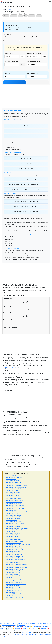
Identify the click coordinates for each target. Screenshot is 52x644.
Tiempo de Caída (9, 37)
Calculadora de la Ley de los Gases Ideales (16, 487)
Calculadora (34, 628)
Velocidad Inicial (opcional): (34, 53)
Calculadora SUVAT (10, 581)
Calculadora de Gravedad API (13, 543)
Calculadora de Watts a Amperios (14, 499)
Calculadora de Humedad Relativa (14, 556)
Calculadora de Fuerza (11, 484)
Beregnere (19, 627)
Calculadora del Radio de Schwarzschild (16, 584)
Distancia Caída (36, 37)
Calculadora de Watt (11, 497)
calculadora (6, 16)
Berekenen (3, 628)
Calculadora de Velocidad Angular (14, 550)
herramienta (14, 16)
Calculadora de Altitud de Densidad (15, 523)
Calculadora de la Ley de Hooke (14, 554)
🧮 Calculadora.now (7, 2)
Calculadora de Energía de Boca (14, 576)
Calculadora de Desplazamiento (14, 507)
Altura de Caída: (9, 53)
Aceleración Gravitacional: (12, 61)
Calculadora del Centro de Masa (14, 573)
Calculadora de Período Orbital (14, 540)
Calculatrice (44, 628)
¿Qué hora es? (22, 625)
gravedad (39, 16)
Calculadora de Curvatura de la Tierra (15, 525)
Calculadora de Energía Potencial (14, 504)
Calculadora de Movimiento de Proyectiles (16, 486)
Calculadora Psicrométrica (12, 531)
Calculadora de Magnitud (12, 595)
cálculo (20, 16)
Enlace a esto (15, 13)
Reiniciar (38, 82)
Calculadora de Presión (12, 520)
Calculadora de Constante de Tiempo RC (16, 546)
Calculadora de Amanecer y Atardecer (15, 559)
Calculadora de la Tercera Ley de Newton (16, 561)
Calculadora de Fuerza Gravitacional (15, 509)
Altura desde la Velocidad (27, 40)
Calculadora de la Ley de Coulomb (14, 538)
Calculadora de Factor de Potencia (14, 541)
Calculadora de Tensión (12, 535)
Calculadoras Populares (36, 623)
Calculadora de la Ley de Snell (13, 536)
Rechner (10, 628)
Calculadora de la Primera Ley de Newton (16, 579)
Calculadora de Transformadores (14, 582)
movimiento (32, 16)
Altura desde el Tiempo (11, 40)
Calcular (14, 82)
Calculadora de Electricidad (13, 553)
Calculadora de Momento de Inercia (15, 591)
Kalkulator (18, 628)
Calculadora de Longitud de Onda (14, 494)
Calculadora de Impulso (12, 574)
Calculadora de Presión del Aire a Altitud (16, 566)
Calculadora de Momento (12, 495)
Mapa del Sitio (47, 623)
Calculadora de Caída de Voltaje (14, 477)
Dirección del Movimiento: (34, 61)
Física (9, 9)
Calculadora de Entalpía (12, 513)
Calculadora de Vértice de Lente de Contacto (17, 528)
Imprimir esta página (8, 11)
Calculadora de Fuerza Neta (13, 492)
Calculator (26, 628)
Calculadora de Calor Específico (14, 502)
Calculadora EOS (10, 577)
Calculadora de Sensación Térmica (14, 571)
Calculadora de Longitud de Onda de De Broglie (18, 545)
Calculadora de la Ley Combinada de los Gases (18, 512)
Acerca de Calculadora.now (7, 623)
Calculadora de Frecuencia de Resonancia (16, 564)
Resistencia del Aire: (32, 73)
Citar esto (6, 13)
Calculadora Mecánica (11, 592)
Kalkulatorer (37, 627)
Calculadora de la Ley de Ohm (13, 558)
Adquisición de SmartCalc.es (22, 623)
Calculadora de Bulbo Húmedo (14, 515)
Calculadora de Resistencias (13, 551)
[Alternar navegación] (50, 2)
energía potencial (14, 367)
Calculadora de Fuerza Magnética (14, 569)
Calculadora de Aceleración (13, 481)
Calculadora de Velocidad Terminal (14, 530)
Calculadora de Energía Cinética (14, 489)
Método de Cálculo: (9, 34)
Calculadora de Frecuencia (12, 490)
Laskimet (45, 627)
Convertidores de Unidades (9, 625)
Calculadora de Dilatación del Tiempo (15, 517)
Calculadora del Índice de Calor (14, 476)
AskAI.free (11, 630)
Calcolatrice (3, 630)
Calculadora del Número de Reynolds (15, 594)
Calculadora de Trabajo (12, 479)
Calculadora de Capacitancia (13, 563)
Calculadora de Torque (11, 510)
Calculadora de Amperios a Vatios (14, 500)
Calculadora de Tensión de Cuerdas (15, 589)
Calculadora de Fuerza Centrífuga (14, 548)
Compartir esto (25, 13)
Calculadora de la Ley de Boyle (13, 518)
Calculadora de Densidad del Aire (14, 533)
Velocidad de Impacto (23, 37)
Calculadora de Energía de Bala (14, 522)
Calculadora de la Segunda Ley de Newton (16, 568)
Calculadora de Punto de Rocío (14, 482)
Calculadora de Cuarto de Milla (14, 527)
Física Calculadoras (27, 633)
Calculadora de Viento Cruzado (14, 587)
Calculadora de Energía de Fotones (15, 597)
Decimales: (7, 73)
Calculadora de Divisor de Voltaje (14, 586)
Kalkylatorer (28, 627)
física (26, 16)
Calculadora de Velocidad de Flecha (15, 505)
